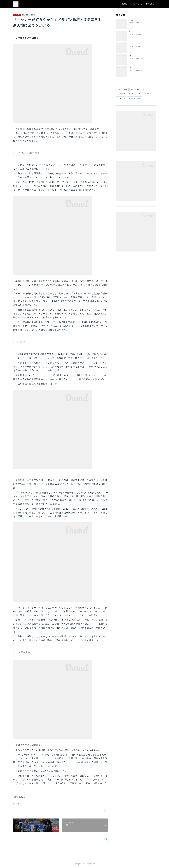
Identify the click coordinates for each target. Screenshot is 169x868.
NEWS (132, 94)
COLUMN (17, 15)
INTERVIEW (144, 94)
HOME (124, 4)
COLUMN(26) (18, 804)
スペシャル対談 (135, 98)
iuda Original (137, 4)
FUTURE (150, 4)
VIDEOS (121, 98)
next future (122, 89)
